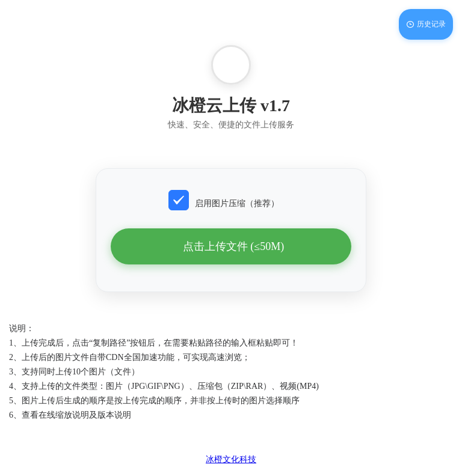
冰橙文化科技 (231, 459)
